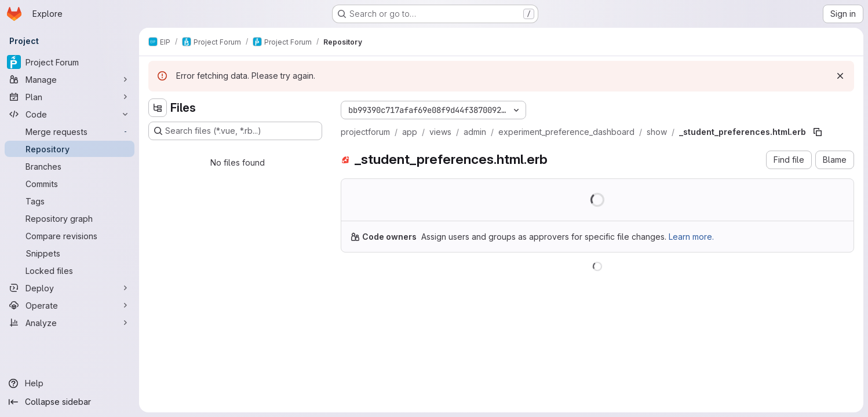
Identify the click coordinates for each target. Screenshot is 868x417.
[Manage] (70, 79)
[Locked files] (70, 270)
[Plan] (70, 97)
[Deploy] (70, 288)
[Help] (70, 383)
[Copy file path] (818, 132)
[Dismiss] (840, 76)
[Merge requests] (70, 131)
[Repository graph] (70, 218)
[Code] (70, 114)
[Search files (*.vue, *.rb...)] (235, 131)
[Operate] (70, 305)
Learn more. (691, 237)
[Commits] (70, 184)
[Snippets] (70, 253)
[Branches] (70, 166)
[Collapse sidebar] (70, 402)
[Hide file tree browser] (158, 108)
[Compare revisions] (70, 236)
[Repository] (70, 149)
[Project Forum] (70, 62)
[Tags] (70, 201)
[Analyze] (70, 323)
